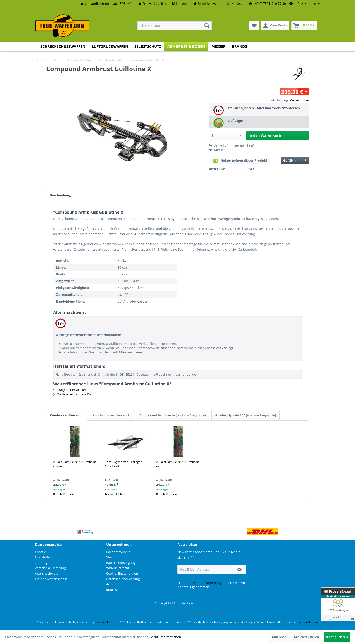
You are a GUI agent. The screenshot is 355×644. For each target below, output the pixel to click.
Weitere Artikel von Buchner (77, 394)
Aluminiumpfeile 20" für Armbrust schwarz (74, 464)
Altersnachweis (46, 573)
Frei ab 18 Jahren (64, 494)
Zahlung (41, 563)
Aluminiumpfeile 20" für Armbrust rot (177, 464)
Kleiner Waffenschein (51, 579)
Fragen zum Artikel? (70, 390)
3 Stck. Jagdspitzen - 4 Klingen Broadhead (123, 464)
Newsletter (43, 557)
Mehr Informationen (166, 637)
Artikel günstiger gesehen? (232, 145)
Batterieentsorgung (121, 563)
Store (110, 557)
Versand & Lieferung (50, 568)
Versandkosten (106, 622)
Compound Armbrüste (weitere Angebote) (173, 415)
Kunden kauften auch (67, 415)
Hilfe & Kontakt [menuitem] (303, 4)
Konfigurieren (337, 637)
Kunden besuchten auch (111, 415)
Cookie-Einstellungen (122, 573)
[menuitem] (106, 4)
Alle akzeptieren (306, 637)
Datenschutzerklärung (123, 579)
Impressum (115, 590)
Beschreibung (60, 195)
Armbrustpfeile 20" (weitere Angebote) (246, 415)
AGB (109, 584)
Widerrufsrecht (118, 568)
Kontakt (41, 552)
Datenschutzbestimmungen (204, 583)
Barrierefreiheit (118, 552)
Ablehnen (279, 637)
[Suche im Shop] (175, 26)
